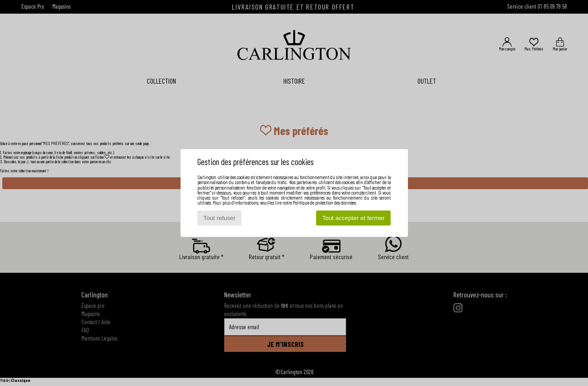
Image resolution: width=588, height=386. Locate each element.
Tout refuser (219, 218)
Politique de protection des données (324, 203)
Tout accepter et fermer (354, 218)
